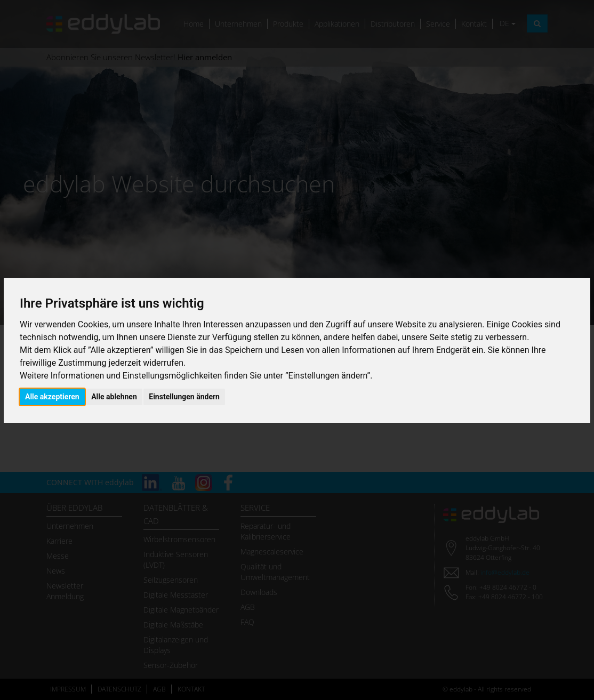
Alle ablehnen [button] (114, 397)
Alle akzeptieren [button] (52, 397)
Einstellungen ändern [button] (184, 397)
